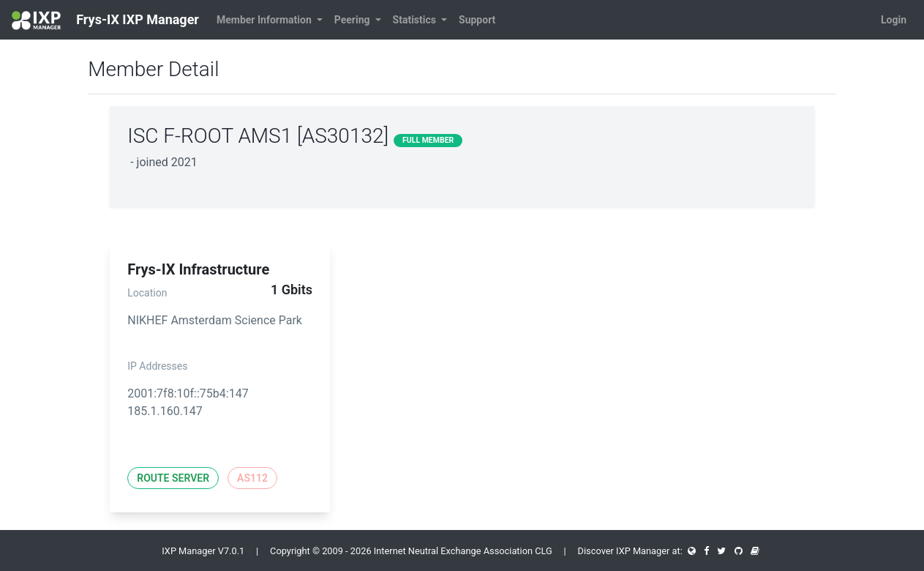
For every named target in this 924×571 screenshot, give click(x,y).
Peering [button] (353, 20)
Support (477, 20)
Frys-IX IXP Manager (105, 20)
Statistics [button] (416, 20)
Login (894, 20)
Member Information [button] (265, 20)
